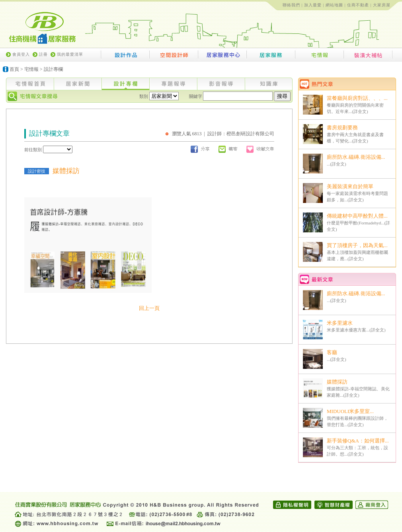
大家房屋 (382, 5)
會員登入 (21, 54)
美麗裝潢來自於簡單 (350, 186)
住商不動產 (358, 5)
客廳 (332, 352)
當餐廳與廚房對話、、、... (357, 98)
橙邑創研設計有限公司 (250, 134)
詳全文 (360, 111)
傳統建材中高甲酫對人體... (357, 216)
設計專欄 (53, 69)
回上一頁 (149, 308)
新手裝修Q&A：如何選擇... (358, 441)
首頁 (14, 69)
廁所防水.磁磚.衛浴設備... (356, 157)
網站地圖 (334, 5)
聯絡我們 (291, 5)
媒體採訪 (337, 382)
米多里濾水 (340, 323)
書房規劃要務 (342, 128)
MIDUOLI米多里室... (350, 411)
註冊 (43, 54)
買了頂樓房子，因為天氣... (357, 245)
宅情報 (31, 69)
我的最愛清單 (70, 54)
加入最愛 (313, 5)
